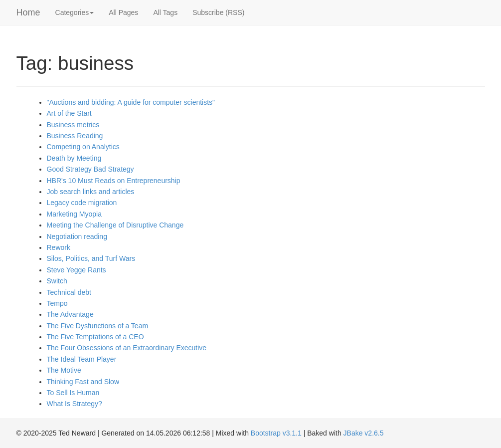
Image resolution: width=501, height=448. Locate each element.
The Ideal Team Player (82, 359)
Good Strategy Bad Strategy (90, 169)
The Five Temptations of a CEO (95, 337)
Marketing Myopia (75, 214)
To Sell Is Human (73, 393)
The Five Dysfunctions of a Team (98, 326)
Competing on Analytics (83, 147)
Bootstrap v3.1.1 (276, 433)
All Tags (165, 12)
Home (28, 12)
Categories (75, 12)
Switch (57, 281)
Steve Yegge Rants (77, 270)
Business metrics (73, 125)
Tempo (57, 303)
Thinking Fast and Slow (83, 382)
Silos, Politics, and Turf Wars (91, 258)
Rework (59, 247)
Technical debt (69, 292)
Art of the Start (69, 113)
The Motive (64, 370)
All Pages (123, 12)
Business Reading (75, 136)
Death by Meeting (74, 158)
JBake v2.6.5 (364, 433)
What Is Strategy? (75, 404)
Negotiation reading (77, 236)
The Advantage (70, 314)
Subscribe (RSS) (218, 12)
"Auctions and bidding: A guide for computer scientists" (131, 102)
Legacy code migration (82, 203)
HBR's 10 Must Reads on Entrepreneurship (114, 181)
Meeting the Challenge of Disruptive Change (115, 225)
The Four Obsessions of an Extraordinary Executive (127, 348)
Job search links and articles (91, 192)
